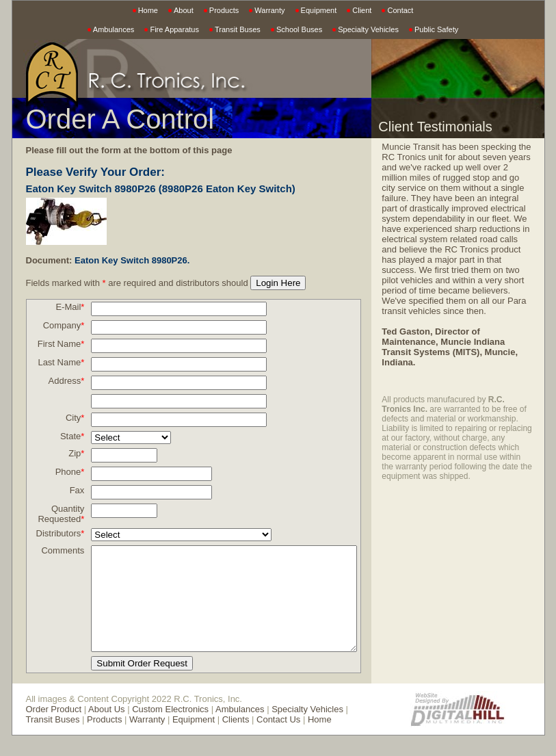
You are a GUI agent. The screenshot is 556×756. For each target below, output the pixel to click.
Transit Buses (238, 29)
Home (148, 10)
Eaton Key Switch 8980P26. (132, 260)
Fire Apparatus (174, 29)
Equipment (319, 10)
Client (362, 10)
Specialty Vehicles (368, 29)
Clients (207, 740)
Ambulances (114, 29)
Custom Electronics (170, 730)
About (184, 10)
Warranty (269, 10)
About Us (106, 730)
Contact (400, 10)
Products (224, 10)
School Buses (299, 29)
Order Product (54, 730)
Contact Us (249, 740)
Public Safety (436, 29)
